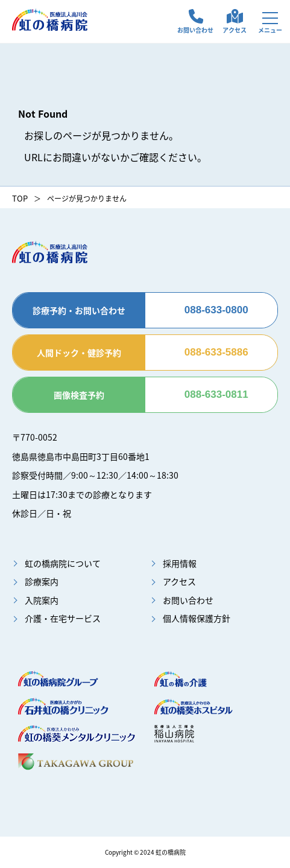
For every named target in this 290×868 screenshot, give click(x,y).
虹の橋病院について (63, 563)
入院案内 (42, 600)
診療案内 (42, 581)
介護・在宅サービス (63, 618)
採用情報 (180, 563)
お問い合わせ (195, 30)
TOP (20, 198)
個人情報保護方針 (197, 618)
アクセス (235, 30)
